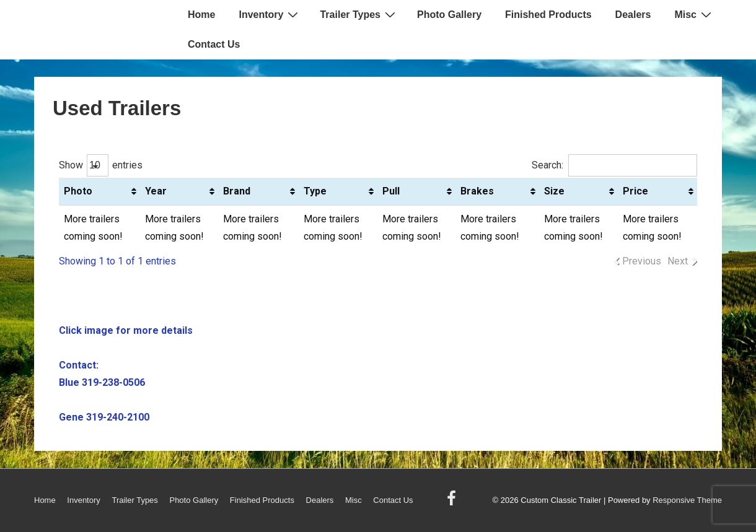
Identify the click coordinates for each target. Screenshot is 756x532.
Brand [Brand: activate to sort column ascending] (237, 191)
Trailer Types (359, 14)
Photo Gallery (449, 15)
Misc (694, 14)
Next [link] (678, 261)
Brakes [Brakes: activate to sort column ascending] (477, 191)
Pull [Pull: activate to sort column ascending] (391, 191)
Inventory (270, 14)
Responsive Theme (687, 500)
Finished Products (548, 15)
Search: (614, 165)
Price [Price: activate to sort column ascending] (635, 191)
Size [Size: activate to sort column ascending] (554, 191)
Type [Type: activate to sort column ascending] (315, 191)
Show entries (101, 165)
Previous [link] (642, 261)
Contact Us (214, 44)
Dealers (633, 15)
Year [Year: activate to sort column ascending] (156, 191)
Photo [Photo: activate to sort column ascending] (78, 191)
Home (201, 15)
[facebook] (453, 503)
